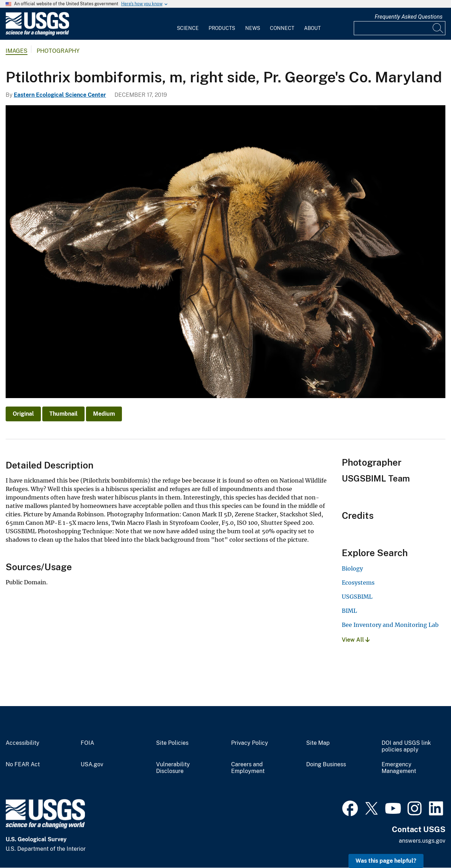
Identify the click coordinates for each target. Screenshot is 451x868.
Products (222, 28)
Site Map (318, 743)
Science (188, 28)
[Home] (37, 34)
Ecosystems (358, 583)
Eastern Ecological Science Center (60, 95)
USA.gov (92, 765)
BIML (349, 611)
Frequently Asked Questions (409, 17)
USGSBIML (357, 597)
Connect (282, 28)
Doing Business (326, 765)
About (312, 28)
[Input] (400, 28)
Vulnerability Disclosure (173, 768)
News (253, 28)
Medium (104, 414)
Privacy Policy (250, 743)
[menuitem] (188, 24)
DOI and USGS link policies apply (406, 746)
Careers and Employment (248, 768)
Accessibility (23, 743)
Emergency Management (399, 768)
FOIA (87, 743)
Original (23, 414)
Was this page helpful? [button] (386, 861)
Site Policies (172, 743)
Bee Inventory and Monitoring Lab (390, 625)
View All (356, 640)
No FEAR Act (23, 765)
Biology (352, 568)
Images (17, 51)
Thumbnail (63, 414)
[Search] (438, 28)
